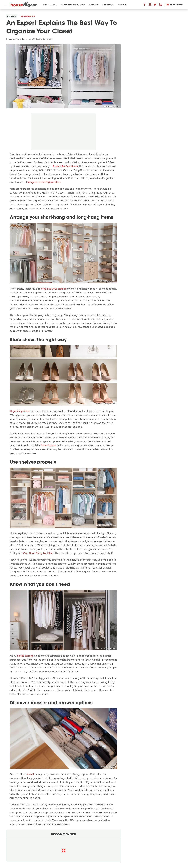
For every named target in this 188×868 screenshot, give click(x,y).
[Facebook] (145, 5)
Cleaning (108, 5)
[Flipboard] (155, 5)
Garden (94, 5)
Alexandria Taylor (17, 39)
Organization (28, 16)
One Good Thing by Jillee (38, 553)
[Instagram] (150, 5)
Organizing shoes (20, 411)
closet (31, 774)
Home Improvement (73, 5)
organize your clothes (54, 289)
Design (122, 5)
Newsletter (175, 5)
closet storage (25, 656)
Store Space (48, 445)
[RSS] (161, 5)
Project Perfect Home (65, 166)
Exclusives (50, 5)
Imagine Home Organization (44, 182)
